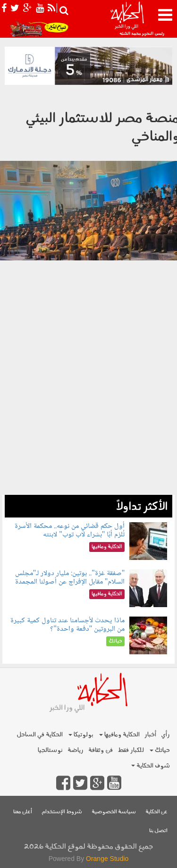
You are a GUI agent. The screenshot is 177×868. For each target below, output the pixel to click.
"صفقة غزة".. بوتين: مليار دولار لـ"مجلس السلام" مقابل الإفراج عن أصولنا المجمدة (70, 578)
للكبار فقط (131, 750)
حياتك (160, 750)
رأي (165, 735)
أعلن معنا (23, 812)
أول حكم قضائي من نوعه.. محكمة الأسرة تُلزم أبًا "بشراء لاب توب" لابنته (70, 530)
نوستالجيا (50, 750)
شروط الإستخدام (62, 812)
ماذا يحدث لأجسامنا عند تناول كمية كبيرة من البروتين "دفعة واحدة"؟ (67, 625)
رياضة (76, 750)
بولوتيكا (81, 735)
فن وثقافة (101, 750)
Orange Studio (107, 859)
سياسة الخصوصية (114, 812)
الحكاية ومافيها (119, 735)
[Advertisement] (88, 410)
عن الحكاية (156, 812)
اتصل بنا (158, 831)
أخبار (150, 735)
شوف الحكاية (151, 766)
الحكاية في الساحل (40, 735)
